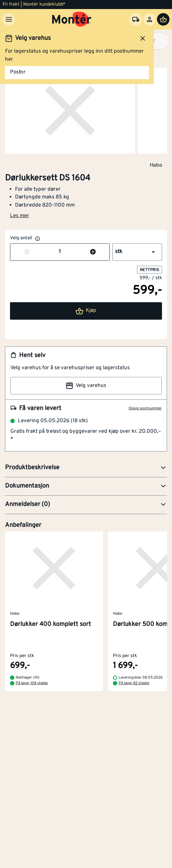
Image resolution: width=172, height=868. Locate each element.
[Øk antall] (93, 252)
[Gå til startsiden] (72, 19)
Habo (156, 165)
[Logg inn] (149, 19)
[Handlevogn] (163, 19)
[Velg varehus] (136, 19)
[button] (137, 252)
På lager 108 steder (32, 683)
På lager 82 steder (134, 683)
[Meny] (9, 19)
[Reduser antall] (27, 252)
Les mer (20, 216)
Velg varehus (86, 386)
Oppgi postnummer (145, 408)
